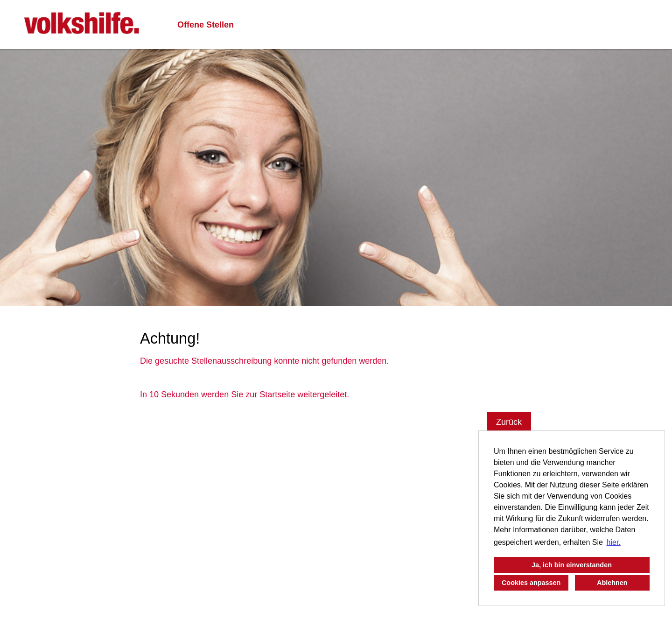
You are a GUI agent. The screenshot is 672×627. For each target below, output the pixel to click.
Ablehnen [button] (612, 583)
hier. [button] (614, 542)
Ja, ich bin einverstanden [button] (572, 565)
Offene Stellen (206, 25)
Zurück (509, 422)
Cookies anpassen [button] (531, 583)
